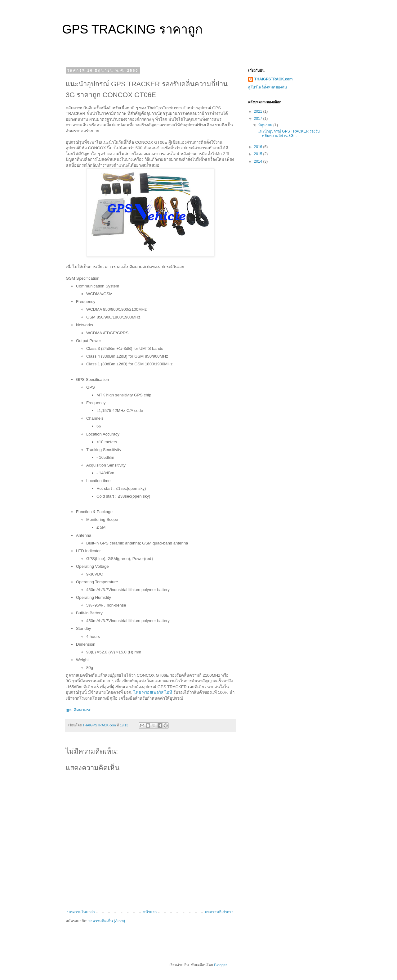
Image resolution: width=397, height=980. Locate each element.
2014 (259, 161)
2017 (259, 119)
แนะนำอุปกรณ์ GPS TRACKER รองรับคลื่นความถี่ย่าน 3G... (289, 133)
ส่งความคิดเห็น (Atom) (107, 921)
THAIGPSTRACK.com (273, 79)
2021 (259, 111)
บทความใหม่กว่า (81, 912)
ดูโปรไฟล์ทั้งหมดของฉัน (268, 87)
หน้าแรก (150, 912)
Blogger (220, 965)
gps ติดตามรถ (79, 710)
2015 (259, 154)
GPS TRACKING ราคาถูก (132, 29)
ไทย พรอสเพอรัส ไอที (153, 692)
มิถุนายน (266, 125)
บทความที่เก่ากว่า (219, 912)
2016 (259, 147)
